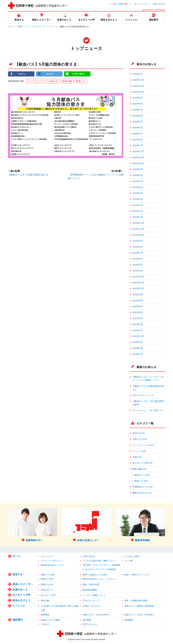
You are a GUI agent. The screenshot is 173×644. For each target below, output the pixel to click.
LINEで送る (78, 74)
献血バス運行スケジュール (137, 575)
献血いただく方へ (23, 584)
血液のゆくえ (20, 590)
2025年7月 (138, 110)
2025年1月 (138, 146)
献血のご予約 (47, 579)
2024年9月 (138, 169)
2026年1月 (138, 74)
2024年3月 (138, 205)
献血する (18, 574)
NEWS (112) (138, 433)
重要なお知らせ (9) (142, 493)
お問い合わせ (159, 4)
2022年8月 (138, 294)
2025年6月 (138, 116)
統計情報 (87, 620)
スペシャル (19, 606)
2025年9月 (138, 98)
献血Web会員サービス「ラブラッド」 (100, 579)
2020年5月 (138, 342)
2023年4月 (138, 271)
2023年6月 (138, 259)
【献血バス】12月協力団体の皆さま (148, 388)
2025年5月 (138, 122)
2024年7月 (138, 181)
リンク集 (129, 561)
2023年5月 (138, 265)
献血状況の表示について (52, 565)
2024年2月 (138, 211)
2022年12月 (138, 277)
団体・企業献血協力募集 (136, 601)
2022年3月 (138, 318)
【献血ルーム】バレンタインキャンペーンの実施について (148, 378)
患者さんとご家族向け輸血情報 (139, 606)
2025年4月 (138, 128)
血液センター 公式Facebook (96, 615)
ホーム (11, 27)
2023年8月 (138, 247)
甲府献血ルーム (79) (142, 487)
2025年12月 (138, 80)
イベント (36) (139, 451)
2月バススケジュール (143, 395)
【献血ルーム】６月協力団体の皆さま (28, 175)
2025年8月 (138, 104)
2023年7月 (138, 253)
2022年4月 (138, 312)
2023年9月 (138, 241)
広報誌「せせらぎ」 (92, 606)
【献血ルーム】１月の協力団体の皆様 (148, 403)
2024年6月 (138, 187)
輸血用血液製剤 (90, 590)
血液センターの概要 (50, 620)
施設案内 (18, 620)
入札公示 (45, 624)
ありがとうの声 (21, 595)
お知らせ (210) (140, 439)
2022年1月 (138, 330)
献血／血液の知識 (91, 584)
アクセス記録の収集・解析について (99, 561)
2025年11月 (138, 86)
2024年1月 (138, 217)
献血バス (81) (141, 481)
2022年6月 (138, 301)
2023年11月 (138, 229)
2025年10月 (138, 92)
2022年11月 (138, 283)
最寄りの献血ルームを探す (95, 575)
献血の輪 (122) (140, 469)
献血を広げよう (21, 600)
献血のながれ (47, 584)
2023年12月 (138, 223)
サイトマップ (140, 4)
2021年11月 (138, 336)
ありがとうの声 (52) (142, 463)
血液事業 (45, 615)
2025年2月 (138, 140)
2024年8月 (138, 175)
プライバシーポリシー (51, 561)
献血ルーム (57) (142, 475)
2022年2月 (138, 324)
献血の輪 (67, 81)
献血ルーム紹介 (48, 575)
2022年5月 (138, 306)
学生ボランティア (91, 601)
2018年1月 (138, 354)
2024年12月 (138, 151)
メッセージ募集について (94, 595)
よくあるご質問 (116, 4)
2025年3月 (138, 134)
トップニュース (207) (143, 445)
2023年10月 (138, 235)
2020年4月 (138, 348)
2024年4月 (138, 199)
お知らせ (54, 81)
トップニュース (36, 81)
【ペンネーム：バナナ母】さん (148, 410)
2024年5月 (138, 193)
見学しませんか (90, 624)
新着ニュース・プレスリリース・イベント (36, 27)
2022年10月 (138, 289)
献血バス (81, 81)
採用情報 (129, 620)
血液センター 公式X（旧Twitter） (140, 615)
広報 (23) (137, 457)
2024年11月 (138, 158)
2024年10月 (138, 163)
